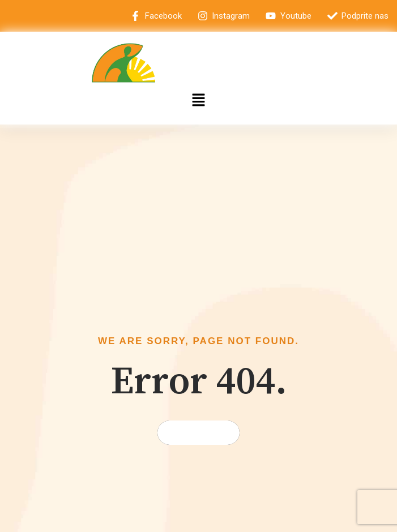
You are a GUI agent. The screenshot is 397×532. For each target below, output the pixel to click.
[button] (198, 101)
